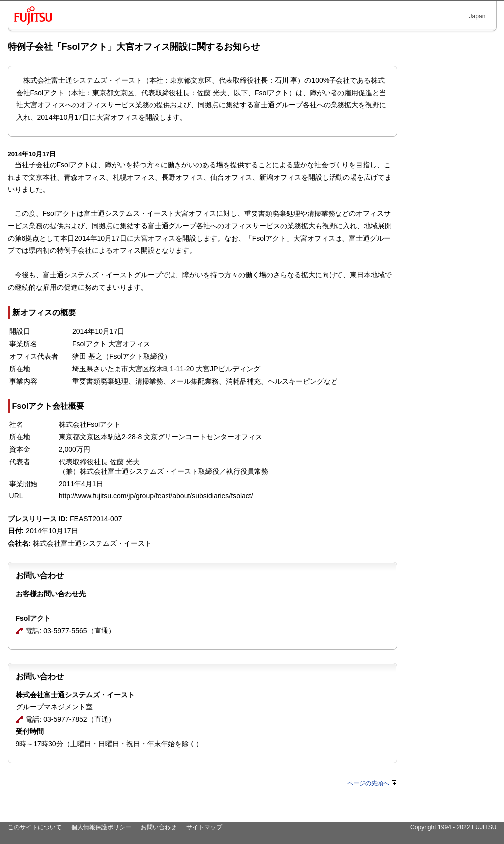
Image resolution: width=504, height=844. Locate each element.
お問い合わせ (159, 827)
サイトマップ (204, 827)
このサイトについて (35, 827)
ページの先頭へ (372, 783)
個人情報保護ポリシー (101, 827)
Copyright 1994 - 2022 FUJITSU (453, 827)
